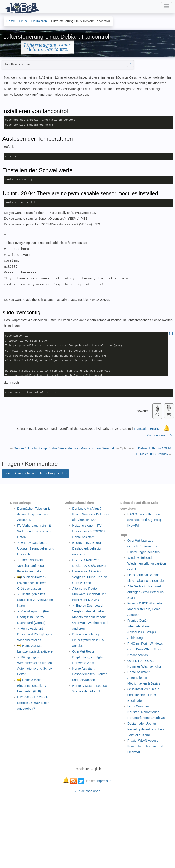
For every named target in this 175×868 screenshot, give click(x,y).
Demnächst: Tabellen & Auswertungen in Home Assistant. (34, 514)
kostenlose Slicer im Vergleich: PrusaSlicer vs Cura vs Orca (90, 577)
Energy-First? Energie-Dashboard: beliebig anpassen (88, 548)
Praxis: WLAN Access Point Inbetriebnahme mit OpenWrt (145, 746)
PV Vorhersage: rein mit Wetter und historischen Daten (34, 531)
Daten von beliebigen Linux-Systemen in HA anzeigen (88, 640)
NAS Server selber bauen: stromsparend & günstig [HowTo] (146, 520)
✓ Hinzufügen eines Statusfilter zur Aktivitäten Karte (35, 600)
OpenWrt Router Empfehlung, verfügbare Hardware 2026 (89, 657)
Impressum (104, 781)
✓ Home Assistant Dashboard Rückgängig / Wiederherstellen (35, 634)
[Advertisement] (87, 828)
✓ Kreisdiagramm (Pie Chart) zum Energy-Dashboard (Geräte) (33, 617)
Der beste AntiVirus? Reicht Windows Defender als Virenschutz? (91, 514)
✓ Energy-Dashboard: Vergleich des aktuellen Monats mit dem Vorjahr (89, 611)
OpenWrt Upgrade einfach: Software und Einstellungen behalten (144, 546)
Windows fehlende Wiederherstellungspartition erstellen (147, 563)
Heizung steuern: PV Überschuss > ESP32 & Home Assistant (89, 531)
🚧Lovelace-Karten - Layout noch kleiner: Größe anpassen (32, 583)
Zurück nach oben (87, 791)
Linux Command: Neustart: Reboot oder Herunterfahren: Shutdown (146, 712)
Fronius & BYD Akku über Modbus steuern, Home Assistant (146, 609)
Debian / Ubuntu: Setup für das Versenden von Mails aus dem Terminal (64, 448)
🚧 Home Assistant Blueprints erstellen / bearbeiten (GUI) (32, 685)
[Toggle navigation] (166, 6)
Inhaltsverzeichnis (69, 63)
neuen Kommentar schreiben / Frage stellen (36, 473)
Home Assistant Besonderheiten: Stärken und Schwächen (90, 674)
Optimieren (128, 448)
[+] (171, 333)
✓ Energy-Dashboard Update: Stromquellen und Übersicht (36, 548)
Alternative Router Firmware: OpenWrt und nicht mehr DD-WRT (89, 594)
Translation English (147, 428)
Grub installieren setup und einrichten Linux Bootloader (143, 695)
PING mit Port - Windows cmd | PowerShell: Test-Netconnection (145, 649)
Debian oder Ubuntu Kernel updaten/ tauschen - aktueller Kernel (146, 729)
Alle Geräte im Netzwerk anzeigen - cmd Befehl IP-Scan (146, 592)
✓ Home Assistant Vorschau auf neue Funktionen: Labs (30, 565)
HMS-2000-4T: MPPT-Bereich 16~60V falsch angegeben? (33, 703)
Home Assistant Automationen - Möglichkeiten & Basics (144, 677)
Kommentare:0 (159, 435)
